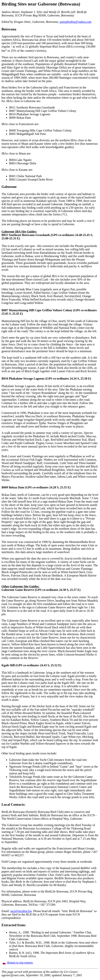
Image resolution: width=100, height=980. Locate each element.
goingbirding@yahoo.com (75, 22)
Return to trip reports (18, 963)
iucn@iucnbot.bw (21, 911)
